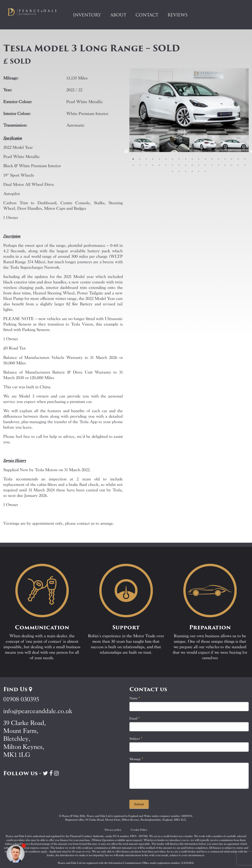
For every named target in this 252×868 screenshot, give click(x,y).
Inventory (87, 15)
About (118, 15)
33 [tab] (225, 165)
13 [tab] (212, 159)
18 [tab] (245, 159)
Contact (147, 15)
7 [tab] (173, 159)
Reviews (178, 15)
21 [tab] (146, 165)
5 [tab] (159, 159)
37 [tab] (173, 171)
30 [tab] (205, 165)
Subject (136, 739)
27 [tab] (186, 165)
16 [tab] (232, 159)
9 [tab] (186, 159)
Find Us (18, 689)
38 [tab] (179, 171)
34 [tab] (232, 165)
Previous (126, 152)
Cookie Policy (139, 830)
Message (136, 759)
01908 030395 (21, 699)
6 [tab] (166, 159)
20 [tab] (140, 165)
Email (135, 718)
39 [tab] (186, 171)
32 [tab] (219, 165)
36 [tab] (245, 165)
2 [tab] (140, 159)
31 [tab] (212, 165)
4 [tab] (153, 159)
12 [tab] (205, 159)
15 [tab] (225, 159)
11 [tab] (199, 159)
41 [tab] (199, 171)
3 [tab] (146, 159)
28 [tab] (192, 165)
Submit (139, 804)
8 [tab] (179, 159)
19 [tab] (133, 165)
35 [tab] (238, 165)
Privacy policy (113, 830)
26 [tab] (179, 165)
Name (135, 698)
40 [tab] (192, 171)
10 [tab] (192, 159)
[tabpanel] (144, 152)
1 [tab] (133, 159)
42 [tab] (205, 171)
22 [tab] (153, 165)
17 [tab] (238, 159)
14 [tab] (219, 159)
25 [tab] (173, 165)
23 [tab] (159, 165)
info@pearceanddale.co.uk (38, 711)
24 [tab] (166, 165)
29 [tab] (199, 165)
